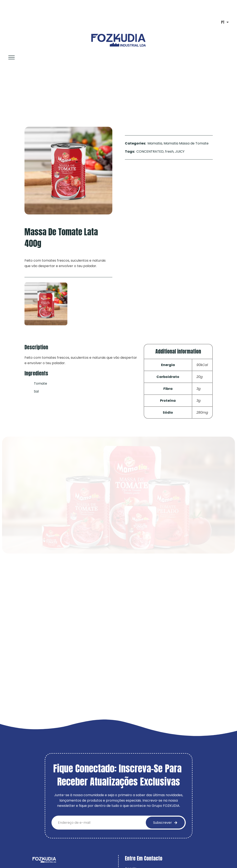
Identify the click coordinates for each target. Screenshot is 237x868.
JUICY (180, 151)
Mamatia (155, 143)
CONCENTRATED (150, 151)
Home (11, 95)
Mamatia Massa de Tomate (45, 95)
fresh (169, 151)
